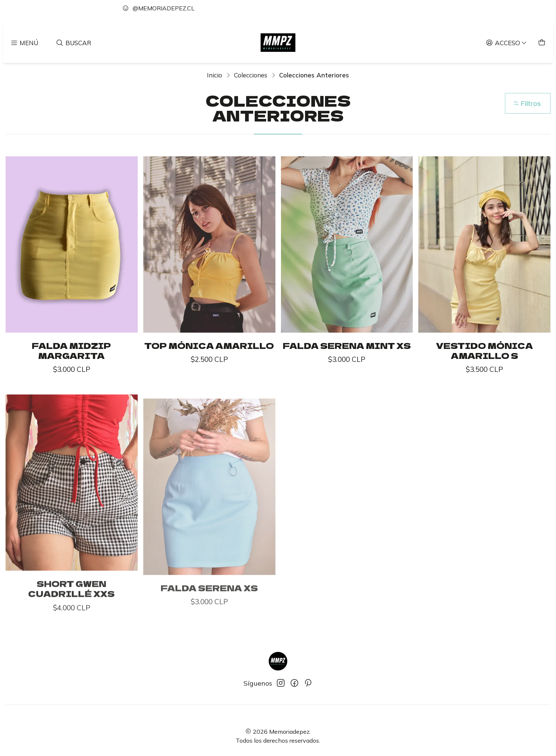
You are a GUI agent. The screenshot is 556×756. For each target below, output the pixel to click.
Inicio (215, 75)
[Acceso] (507, 42)
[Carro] (542, 42)
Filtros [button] (527, 104)
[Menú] (24, 42)
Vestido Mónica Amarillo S (485, 351)
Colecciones (251, 75)
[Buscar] (74, 42)
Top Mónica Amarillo (209, 346)
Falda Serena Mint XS (347, 346)
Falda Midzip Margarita (71, 351)
